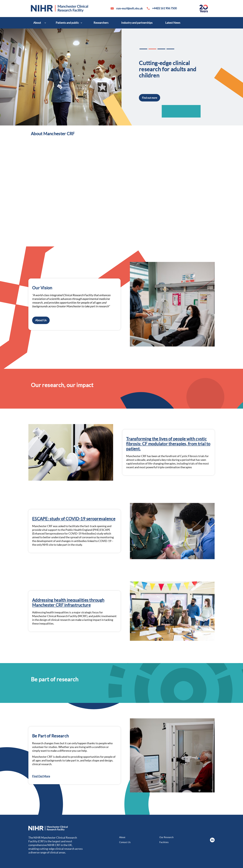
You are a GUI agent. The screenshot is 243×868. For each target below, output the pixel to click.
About (37, 23)
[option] (121, 77)
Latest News (173, 23)
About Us (41, 320)
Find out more (150, 98)
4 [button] (170, 49)
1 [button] (143, 49)
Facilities (164, 842)
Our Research (166, 837)
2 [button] (152, 49)
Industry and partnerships (137, 23)
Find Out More (41, 776)
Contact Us (125, 842)
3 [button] (161, 49)
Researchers (101, 23)
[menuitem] (38, 23)
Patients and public (67, 23)
